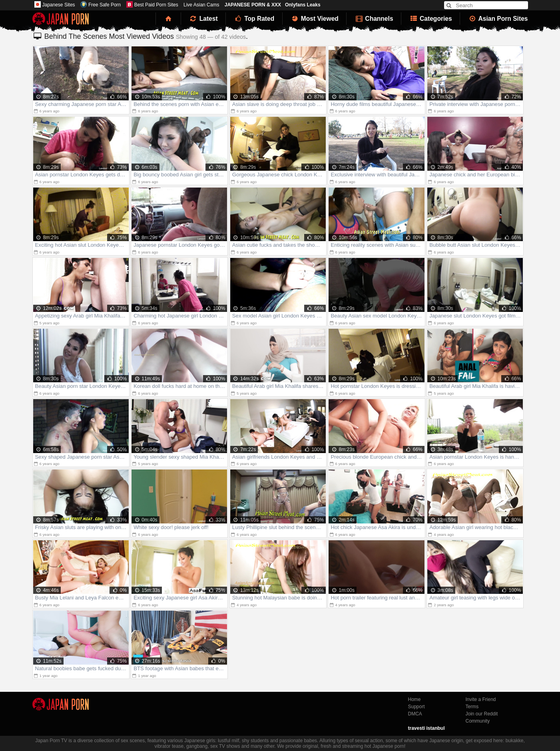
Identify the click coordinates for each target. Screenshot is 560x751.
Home (415, 699)
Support (417, 707)
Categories (431, 19)
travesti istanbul (426, 728)
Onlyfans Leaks (303, 5)
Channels (374, 19)
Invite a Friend (481, 699)
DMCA (415, 714)
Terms (472, 707)
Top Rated (254, 19)
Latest (203, 19)
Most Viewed (315, 19)
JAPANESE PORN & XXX (253, 5)
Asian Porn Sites (498, 19)
